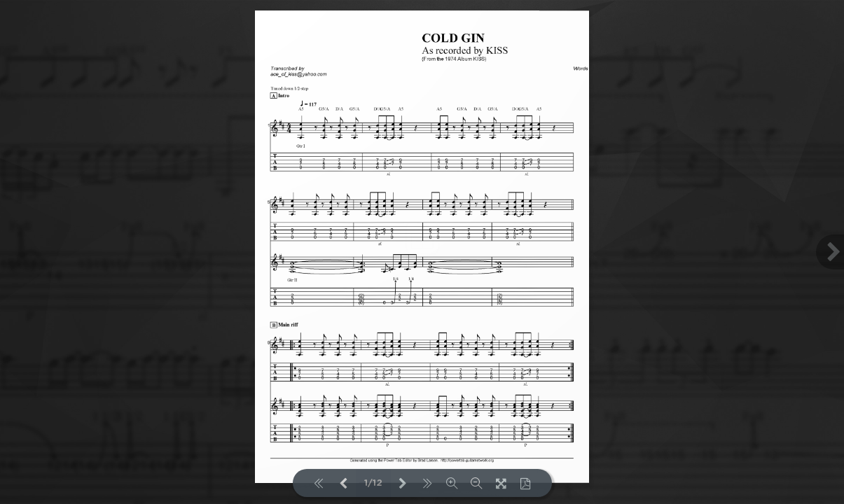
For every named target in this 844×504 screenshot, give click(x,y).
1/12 (373, 483)
